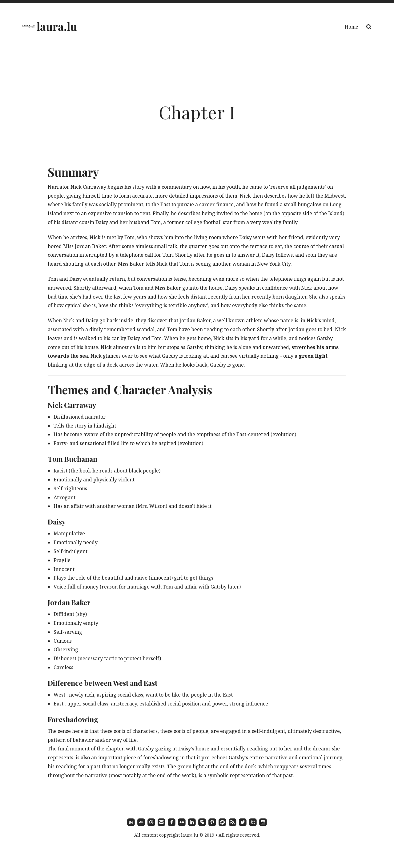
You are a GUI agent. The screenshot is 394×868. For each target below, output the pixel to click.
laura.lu (57, 26)
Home (351, 27)
